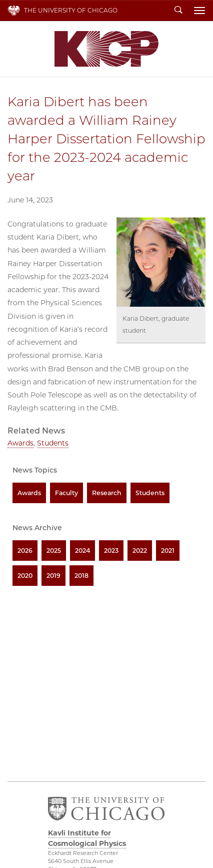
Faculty (66, 493)
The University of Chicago (71, 10)
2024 (82, 551)
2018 (81, 576)
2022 (140, 551)
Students (53, 443)
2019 (53, 576)
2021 (168, 551)
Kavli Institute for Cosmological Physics (106, 49)
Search (178, 11)
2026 (25, 551)
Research (107, 493)
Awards (20, 443)
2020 (25, 576)
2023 (111, 551)
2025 (54, 551)
